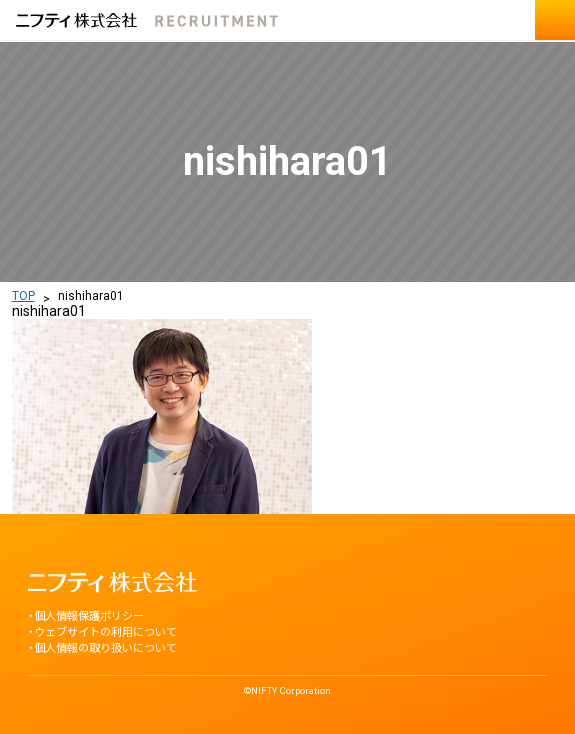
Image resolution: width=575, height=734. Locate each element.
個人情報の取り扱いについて (105, 648)
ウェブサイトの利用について (105, 632)
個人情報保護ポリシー (89, 616)
